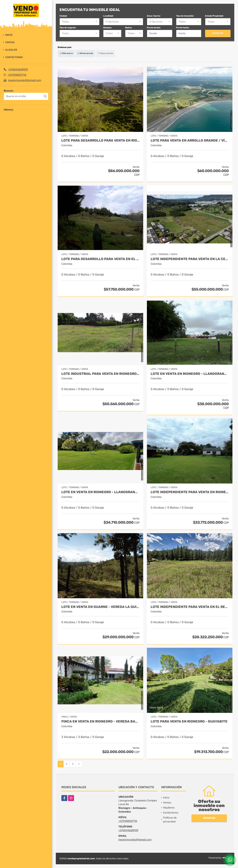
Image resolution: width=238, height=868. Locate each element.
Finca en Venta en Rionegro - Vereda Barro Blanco (100, 722)
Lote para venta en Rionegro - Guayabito (189, 722)
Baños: (129, 28)
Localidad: (108, 16)
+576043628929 (18, 69)
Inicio (9, 35)
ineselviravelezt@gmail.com (25, 80)
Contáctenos (14, 57)
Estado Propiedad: (214, 16)
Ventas (10, 42)
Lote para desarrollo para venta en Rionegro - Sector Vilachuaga (100, 141)
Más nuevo (66, 53)
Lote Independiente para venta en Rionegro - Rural (190, 492)
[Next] (79, 764)
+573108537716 (17, 75)
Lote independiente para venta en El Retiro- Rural (190, 607)
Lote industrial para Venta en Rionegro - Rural (100, 374)
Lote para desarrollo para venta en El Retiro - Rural (100, 259)
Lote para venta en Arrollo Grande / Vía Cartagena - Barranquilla (190, 141)
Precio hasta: (183, 28)
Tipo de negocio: (68, 28)
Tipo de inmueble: (185, 16)
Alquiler (11, 50)
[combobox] (79, 22)
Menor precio (85, 53)
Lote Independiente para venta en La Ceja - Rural (190, 259)
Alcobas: (107, 28)
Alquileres (169, 808)
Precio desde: (154, 28)
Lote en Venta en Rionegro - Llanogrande (190, 374)
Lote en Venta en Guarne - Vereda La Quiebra (100, 607)
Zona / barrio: (154, 16)
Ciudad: (63, 16)
